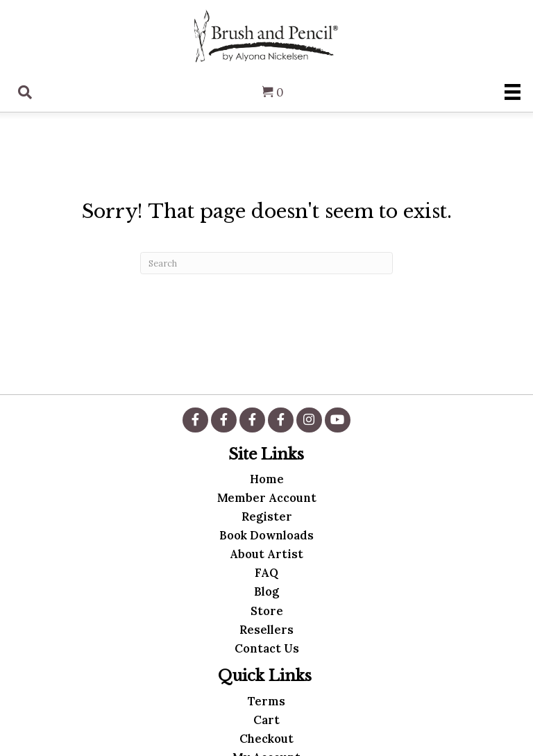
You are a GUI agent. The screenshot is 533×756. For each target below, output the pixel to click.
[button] (195, 420)
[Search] (266, 263)
